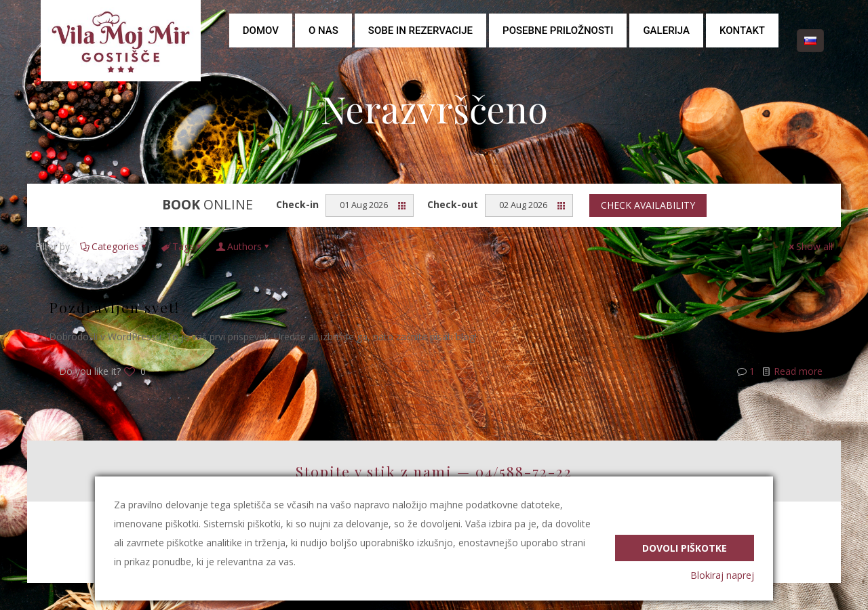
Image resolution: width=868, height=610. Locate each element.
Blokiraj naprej (722, 575)
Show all (810, 246)
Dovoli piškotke (685, 547)
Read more (798, 371)
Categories (114, 246)
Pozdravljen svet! (114, 307)
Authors (243, 246)
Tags (182, 246)
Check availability (648, 205)
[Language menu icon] (810, 41)
